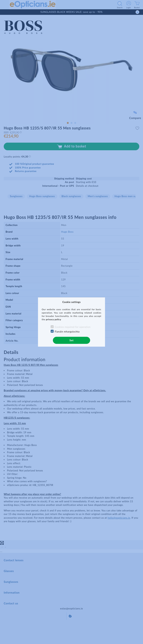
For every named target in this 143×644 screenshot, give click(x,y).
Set (71, 340)
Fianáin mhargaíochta (67, 332)
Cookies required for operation (73, 327)
